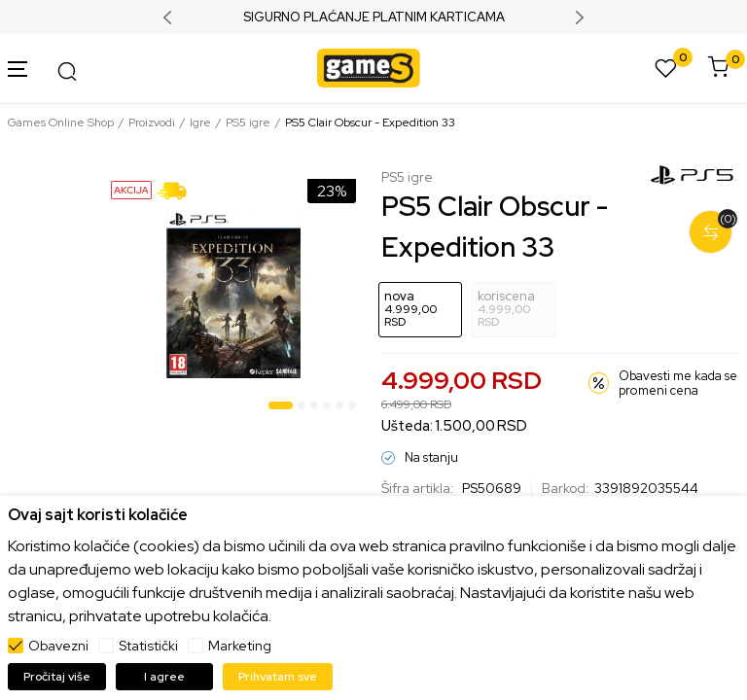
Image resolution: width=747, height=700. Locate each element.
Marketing (240, 646)
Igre (200, 122)
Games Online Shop (61, 122)
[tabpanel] (233, 294)
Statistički (148, 646)
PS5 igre (248, 122)
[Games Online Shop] (369, 67)
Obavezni (58, 646)
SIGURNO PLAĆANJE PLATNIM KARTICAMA (374, 17)
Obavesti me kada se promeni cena (678, 384)
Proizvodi (152, 122)
